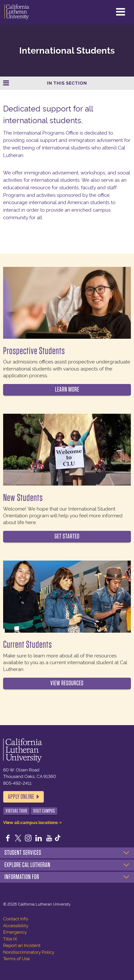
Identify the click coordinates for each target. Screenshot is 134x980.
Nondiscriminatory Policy (29, 952)
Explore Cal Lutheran (27, 865)
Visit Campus (44, 811)
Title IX (10, 939)
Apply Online (21, 797)
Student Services (23, 853)
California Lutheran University (17, 12)
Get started (67, 536)
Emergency (15, 932)
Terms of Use (16, 959)
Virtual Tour (16, 811)
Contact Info (16, 919)
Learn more (67, 390)
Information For (22, 877)
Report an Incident (22, 945)
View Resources (67, 683)
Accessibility (16, 926)
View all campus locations (30, 822)
